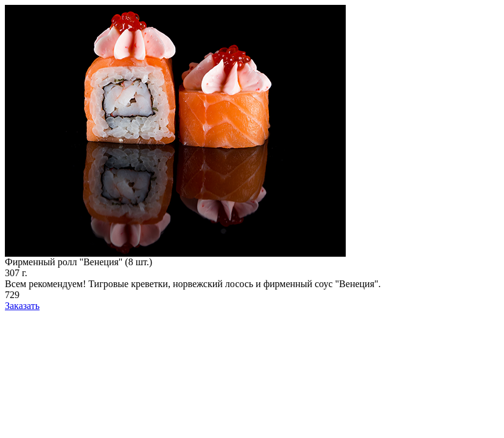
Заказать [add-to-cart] (22, 306)
